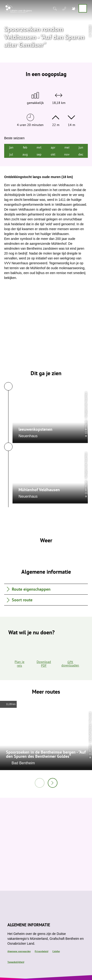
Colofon (56, 951)
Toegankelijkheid (16, 962)
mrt (39, 147)
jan (11, 147)
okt (53, 154)
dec (81, 154)
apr (53, 147)
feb (25, 147)
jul (11, 154)
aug (25, 154)
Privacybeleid (41, 951)
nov (67, 154)
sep (39, 154)
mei (67, 147)
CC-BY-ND (90, 750)
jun (81, 147)
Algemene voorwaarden (19, 951)
